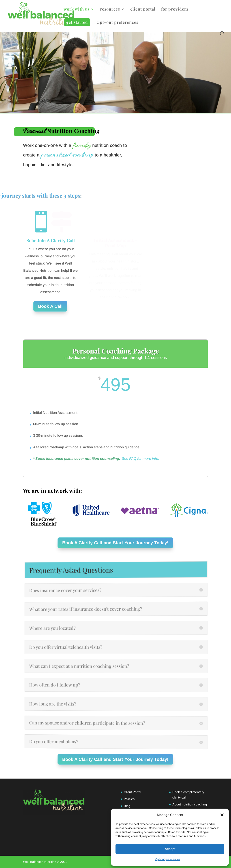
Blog (127, 806)
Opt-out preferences (168, 859)
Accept (170, 849)
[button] (222, 815)
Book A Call (50, 306)
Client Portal (132, 792)
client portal (143, 10)
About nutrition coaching (190, 804)
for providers (175, 10)
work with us (77, 10)
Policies (129, 799)
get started (77, 22)
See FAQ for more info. (140, 459)
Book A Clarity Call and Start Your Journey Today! (116, 543)
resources (110, 10)
